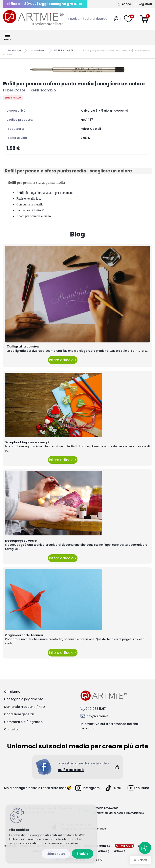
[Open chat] (145, 848)
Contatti (11, 729)
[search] (116, 20)
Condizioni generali (19, 714)
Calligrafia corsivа (23, 346)
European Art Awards (104, 808)
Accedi (127, 4)
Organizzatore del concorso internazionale (117, 813)
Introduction (14, 50)
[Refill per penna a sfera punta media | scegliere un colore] (77, 69)
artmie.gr (104, 851)
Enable (83, 854)
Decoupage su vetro (21, 541)
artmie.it (120, 851)
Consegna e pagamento (24, 699)
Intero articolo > (63, 360)
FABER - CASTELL (65, 50)
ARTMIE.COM (124, 846)
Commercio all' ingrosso (23, 722)
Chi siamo (12, 692)
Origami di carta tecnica (24, 635)
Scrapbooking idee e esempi (27, 442)
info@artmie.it (97, 716)
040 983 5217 (96, 709)
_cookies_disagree (56, 854)
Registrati (145, 4)
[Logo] (33, 18)
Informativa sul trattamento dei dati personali (110, 726)
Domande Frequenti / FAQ (24, 707)
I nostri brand (38, 50)
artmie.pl (105, 846)
